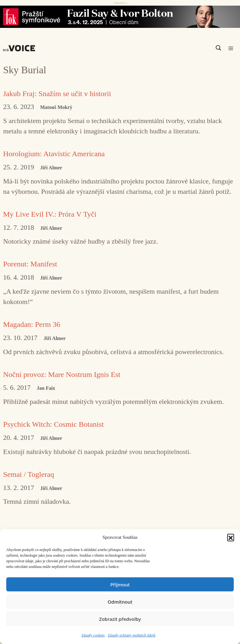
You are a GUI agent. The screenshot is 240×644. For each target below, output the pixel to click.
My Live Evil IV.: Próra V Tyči (50, 214)
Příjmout (120, 585)
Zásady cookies (93, 635)
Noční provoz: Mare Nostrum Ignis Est (62, 374)
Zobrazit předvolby (120, 619)
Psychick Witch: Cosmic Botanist (53, 424)
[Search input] (189, 48)
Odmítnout (120, 602)
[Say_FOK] (120, 17)
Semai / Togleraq (29, 474)
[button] (231, 537)
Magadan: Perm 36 (32, 324)
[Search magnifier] (218, 48)
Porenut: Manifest (30, 264)
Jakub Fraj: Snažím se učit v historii (57, 94)
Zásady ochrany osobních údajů (132, 635)
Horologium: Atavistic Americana (54, 154)
